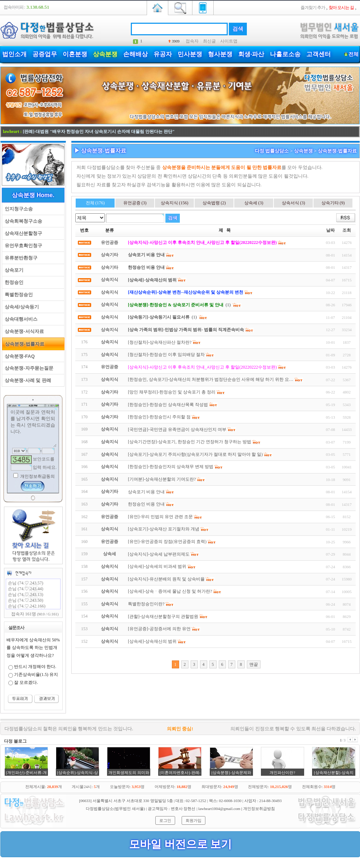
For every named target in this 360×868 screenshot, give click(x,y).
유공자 (163, 54)
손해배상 (135, 54)
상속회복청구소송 (22, 221)
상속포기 (13, 270)
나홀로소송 (285, 54)
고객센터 (319, 54)
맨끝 (254, 664)
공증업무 (45, 54)
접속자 (192, 41)
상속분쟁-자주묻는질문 (28, 368)
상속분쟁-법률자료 (23, 344)
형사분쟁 (220, 54)
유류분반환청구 (20, 258)
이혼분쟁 (75, 54)
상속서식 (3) (294, 203)
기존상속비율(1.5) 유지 (36, 675)
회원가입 (194, 820)
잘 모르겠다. (26, 682)
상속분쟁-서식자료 (23, 331)
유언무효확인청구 (22, 246)
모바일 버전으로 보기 (180, 844)
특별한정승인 (17, 295)
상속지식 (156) (175, 203)
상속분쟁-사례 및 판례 (27, 380)
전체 (353, 54)
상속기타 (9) (333, 203)
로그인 (165, 820)
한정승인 (13, 282)
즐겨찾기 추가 (313, 8)
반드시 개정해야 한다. (35, 667)
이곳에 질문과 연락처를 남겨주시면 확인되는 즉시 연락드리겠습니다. (33, 428)
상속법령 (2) (214, 203)
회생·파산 (251, 54)
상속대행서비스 (20, 319)
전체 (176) (95, 203)
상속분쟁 (105, 54)
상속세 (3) (254, 203)
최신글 (209, 41)
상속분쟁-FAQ (18, 356)
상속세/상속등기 (21, 307)
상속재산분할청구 (22, 233)
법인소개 (14, 54)
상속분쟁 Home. (33, 195)
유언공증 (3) (135, 203)
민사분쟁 (190, 54)
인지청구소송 (17, 209)
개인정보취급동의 (37, 476)
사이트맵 (229, 41)
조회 (347, 230)
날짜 (330, 230)
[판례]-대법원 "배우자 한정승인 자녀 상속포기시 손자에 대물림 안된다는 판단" (99, 132)
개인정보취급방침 (259, 809)
